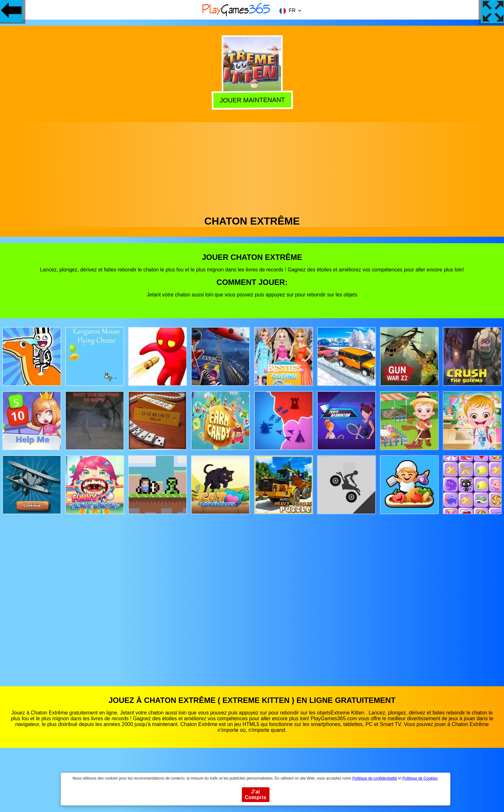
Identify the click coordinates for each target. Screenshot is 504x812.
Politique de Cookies (420, 778)
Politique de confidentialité (375, 778)
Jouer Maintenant (251, 101)
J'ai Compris (256, 795)
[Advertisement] (252, 167)
